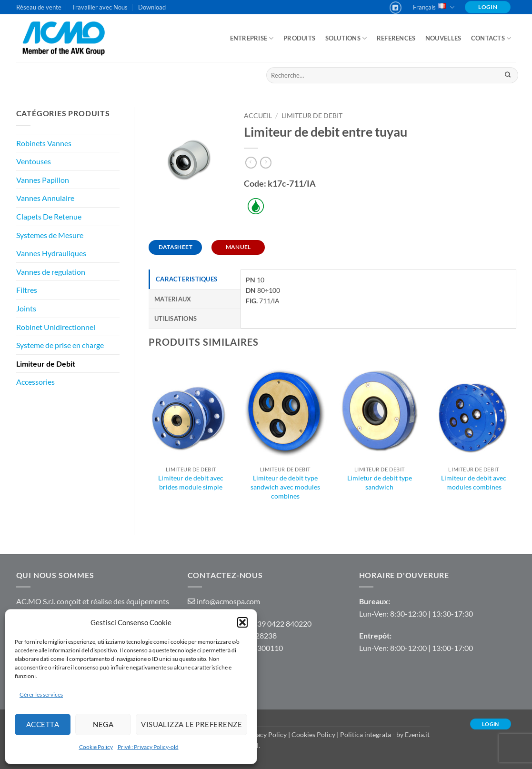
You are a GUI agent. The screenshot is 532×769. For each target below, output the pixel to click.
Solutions (346, 38)
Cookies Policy (313, 734)
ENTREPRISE (252, 38)
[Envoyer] (508, 75)
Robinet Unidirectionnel (56, 327)
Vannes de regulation (51, 272)
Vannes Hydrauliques (51, 253)
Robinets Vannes (44, 143)
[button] (242, 622)
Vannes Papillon (43, 180)
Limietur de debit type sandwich (380, 482)
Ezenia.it (417, 734)
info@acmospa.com (228, 601)
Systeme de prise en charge (60, 345)
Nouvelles (443, 38)
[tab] (195, 279)
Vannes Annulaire (45, 198)
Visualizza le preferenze (191, 724)
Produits (299, 38)
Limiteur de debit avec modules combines (474, 482)
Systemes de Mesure (50, 235)
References (396, 38)
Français (434, 7)
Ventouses (34, 161)
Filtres (27, 290)
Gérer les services (41, 694)
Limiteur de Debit (46, 364)
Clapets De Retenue (49, 216)
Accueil (258, 116)
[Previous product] (266, 163)
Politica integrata (366, 734)
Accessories (35, 382)
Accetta (43, 724)
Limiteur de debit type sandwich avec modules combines (285, 487)
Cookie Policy (96, 747)
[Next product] (251, 163)
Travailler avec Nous (100, 7)
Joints (26, 308)
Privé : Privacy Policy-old (148, 747)
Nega (103, 724)
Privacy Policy (266, 734)
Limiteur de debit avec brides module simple (191, 482)
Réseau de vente (39, 7)
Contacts (491, 38)
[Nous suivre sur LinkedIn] (396, 8)
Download (152, 7)
